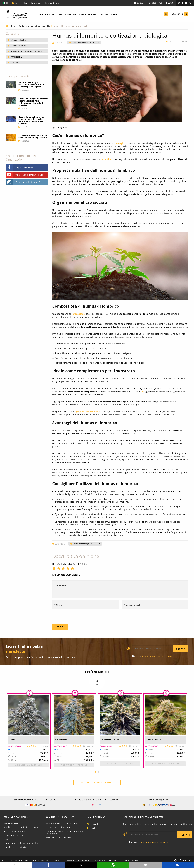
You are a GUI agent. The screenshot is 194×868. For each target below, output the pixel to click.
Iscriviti (181, 649)
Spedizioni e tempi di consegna (21, 827)
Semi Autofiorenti (88, 14)
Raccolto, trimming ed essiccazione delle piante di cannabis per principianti (31, 85)
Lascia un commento (177, 42)
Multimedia (36, 3)
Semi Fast (115, 14)
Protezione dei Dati (14, 835)
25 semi (14, 760)
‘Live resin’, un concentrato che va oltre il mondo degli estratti (33, 136)
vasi (143, 392)
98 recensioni (180, 746)
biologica (120, 143)
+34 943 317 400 (155, 3)
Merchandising (51, 3)
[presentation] (73, 617)
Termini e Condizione (17, 817)
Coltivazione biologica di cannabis (85, 43)
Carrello (95, 824)
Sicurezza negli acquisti (59, 827)
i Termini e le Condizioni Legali (157, 656)
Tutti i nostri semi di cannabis (97, 783)
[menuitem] (47, 14)
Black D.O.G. (17, 740)
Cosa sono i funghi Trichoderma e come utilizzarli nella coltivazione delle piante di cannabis (33, 102)
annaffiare (107, 159)
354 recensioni (89, 746)
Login (171, 3)
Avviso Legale (11, 824)
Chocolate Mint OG (113, 740)
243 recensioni (134, 746)
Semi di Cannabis (47, 14)
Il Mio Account (96, 817)
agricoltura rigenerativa (88, 412)
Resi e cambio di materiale (18, 831)
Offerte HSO (17, 57)
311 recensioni (43, 746)
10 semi (14, 757)
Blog (25, 3)
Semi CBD (104, 14)
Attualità (15, 62)
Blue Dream (63, 740)
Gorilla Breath (155, 740)
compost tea (78, 314)
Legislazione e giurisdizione (19, 847)
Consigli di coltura (19, 40)
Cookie (7, 839)
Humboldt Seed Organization (61, 824)
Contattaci (141, 3)
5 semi (14, 753)
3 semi (14, 750)
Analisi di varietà (19, 46)
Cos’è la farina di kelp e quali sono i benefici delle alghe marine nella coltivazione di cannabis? (32, 120)
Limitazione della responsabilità (21, 843)
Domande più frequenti (58, 838)
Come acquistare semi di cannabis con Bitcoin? (64, 833)
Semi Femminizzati (67, 14)
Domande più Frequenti (60, 817)
